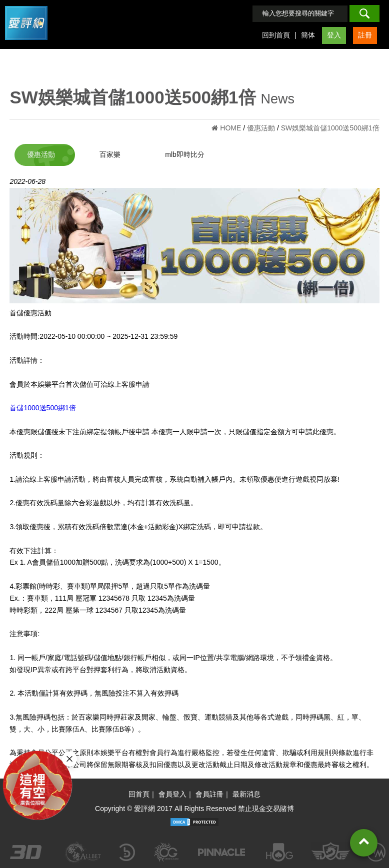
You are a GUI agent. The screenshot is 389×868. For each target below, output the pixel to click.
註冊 (365, 35)
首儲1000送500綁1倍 (42, 408)
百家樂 (110, 154)
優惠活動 (41, 154)
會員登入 (172, 794)
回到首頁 (276, 35)
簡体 (308, 35)
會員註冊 (209, 794)
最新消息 (246, 794)
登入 (334, 35)
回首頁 (139, 794)
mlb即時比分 (185, 154)
